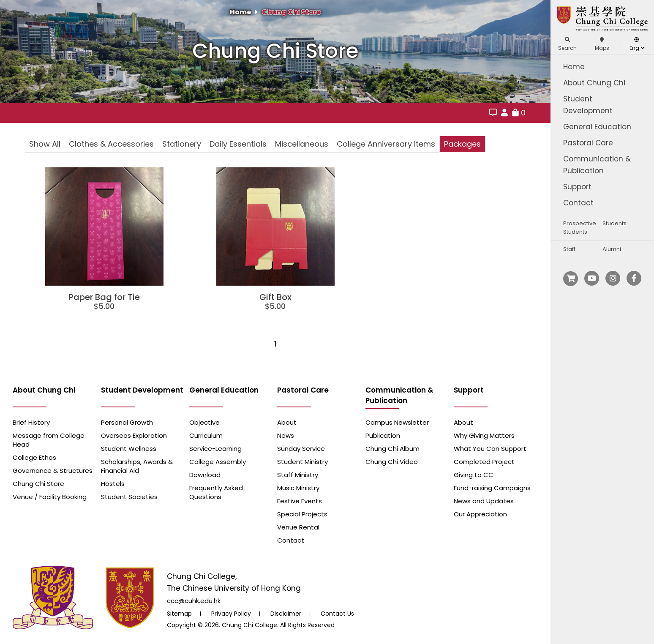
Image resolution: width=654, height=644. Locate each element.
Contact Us (337, 614)
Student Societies (129, 497)
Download (205, 475)
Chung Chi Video (392, 462)
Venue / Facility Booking (50, 497)
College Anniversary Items (386, 144)
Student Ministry (302, 462)
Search (567, 44)
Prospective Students (580, 228)
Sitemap (179, 614)
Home (574, 67)
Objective (204, 422)
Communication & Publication (597, 165)
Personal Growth (127, 422)
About (287, 422)
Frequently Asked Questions (216, 492)
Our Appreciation (480, 514)
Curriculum (206, 435)
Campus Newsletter (397, 422)
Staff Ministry (298, 475)
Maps (602, 44)
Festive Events (300, 501)
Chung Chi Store (291, 12)
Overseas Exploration (134, 435)
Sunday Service (301, 449)
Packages (462, 144)
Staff (569, 249)
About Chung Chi (594, 83)
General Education (597, 127)
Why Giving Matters (484, 435)
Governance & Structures (53, 471)
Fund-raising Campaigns (492, 488)
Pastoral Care (588, 143)
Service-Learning (215, 449)
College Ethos (34, 457)
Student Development (588, 105)
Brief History (31, 422)
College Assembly (218, 462)
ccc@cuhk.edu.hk (194, 601)
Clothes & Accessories (111, 144)
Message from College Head (49, 440)
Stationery (182, 144)
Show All (45, 144)
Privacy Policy (231, 614)
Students (614, 223)
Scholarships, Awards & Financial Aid (137, 466)
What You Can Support (490, 449)
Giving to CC (474, 475)
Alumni (612, 249)
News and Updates (484, 501)
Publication (383, 435)
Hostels (113, 484)
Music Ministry (298, 488)
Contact (578, 203)
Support (577, 187)
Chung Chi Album (392, 449)
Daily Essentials (238, 144)
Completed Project (484, 462)
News (286, 435)
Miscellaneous (302, 144)
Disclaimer (286, 614)
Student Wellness (129, 449)
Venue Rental (298, 527)
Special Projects (302, 514)
